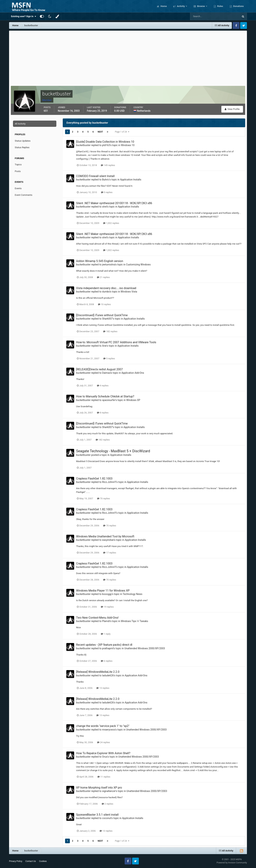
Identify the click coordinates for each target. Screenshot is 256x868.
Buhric (106, 180)
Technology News (132, 594)
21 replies (103, 277)
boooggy (107, 594)
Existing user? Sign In (24, 16)
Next (100, 132)
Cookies (43, 861)
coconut (107, 818)
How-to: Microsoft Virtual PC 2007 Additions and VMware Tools (116, 342)
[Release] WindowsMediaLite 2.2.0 (98, 672)
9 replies (107, 192)
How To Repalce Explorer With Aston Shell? (103, 753)
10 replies (104, 304)
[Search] (204, 16)
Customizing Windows (138, 265)
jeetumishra (109, 265)
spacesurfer (109, 400)
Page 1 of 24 (122, 132)
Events (18, 188)
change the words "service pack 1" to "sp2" (103, 726)
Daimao (106, 373)
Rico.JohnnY (109, 482)
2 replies (107, 804)
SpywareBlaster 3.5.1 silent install (97, 815)
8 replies (103, 413)
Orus (105, 757)
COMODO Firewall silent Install (95, 176)
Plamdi (106, 621)
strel (104, 207)
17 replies (110, 553)
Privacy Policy (16, 861)
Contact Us (31, 861)
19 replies (107, 607)
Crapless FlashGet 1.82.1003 (94, 479)
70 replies (103, 498)
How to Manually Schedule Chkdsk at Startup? (105, 396)
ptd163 (106, 145)
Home (163, 6)
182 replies (110, 331)
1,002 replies (111, 223)
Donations (238, 6)
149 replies (108, 165)
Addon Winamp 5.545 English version (100, 261)
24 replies (103, 742)
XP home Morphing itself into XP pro (99, 788)
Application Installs (131, 180)
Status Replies (22, 147)
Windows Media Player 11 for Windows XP (103, 591)
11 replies (104, 777)
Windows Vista (129, 292)
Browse (201, 6)
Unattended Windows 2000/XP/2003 (145, 648)
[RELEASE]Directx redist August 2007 (99, 369)
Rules (220, 6)
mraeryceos (109, 730)
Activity (181, 6)
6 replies (107, 661)
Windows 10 (128, 145)
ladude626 (108, 675)
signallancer (109, 791)
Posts (18, 171)
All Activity (20, 124)
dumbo (106, 292)
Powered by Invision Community (232, 863)
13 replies (103, 688)
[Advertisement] (128, 57)
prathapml (108, 648)
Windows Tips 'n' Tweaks (134, 621)
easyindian (108, 540)
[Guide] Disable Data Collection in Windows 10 (105, 142)
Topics (18, 164)
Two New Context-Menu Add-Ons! (97, 618)
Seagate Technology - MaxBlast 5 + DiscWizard (113, 451)
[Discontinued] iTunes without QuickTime (102, 315)
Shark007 (107, 319)
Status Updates (23, 141)
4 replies (103, 386)
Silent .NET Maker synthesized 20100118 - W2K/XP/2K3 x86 (114, 203)
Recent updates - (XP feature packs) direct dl (104, 645)
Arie (104, 346)
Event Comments (24, 195)
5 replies (109, 358)
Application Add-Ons (133, 373)
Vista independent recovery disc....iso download (106, 288)
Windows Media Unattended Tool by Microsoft (105, 536)
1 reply (106, 634)
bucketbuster (83, 145)
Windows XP (133, 400)
